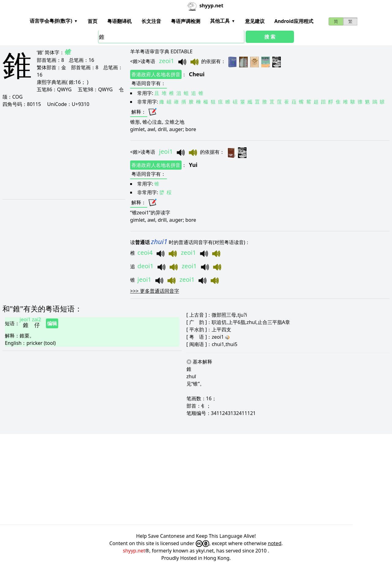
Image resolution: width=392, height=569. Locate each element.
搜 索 (270, 37)
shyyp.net (134, 551)
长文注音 (151, 21)
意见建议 (255, 21)
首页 (92, 21)
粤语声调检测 (186, 21)
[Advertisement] (62, 153)
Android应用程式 (294, 21)
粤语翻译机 (119, 21)
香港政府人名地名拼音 (156, 74)
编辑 (52, 323)
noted (275, 543)
